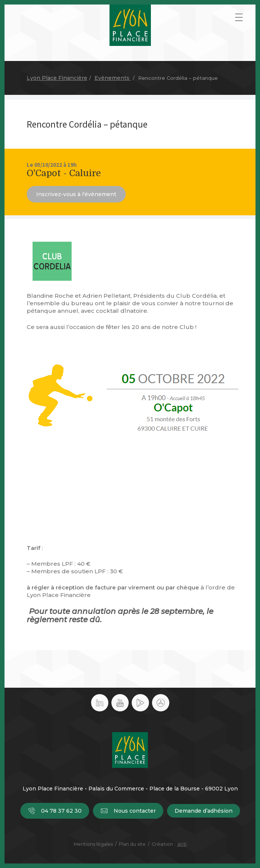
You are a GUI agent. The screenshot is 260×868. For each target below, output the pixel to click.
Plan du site (132, 844)
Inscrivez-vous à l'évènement (76, 194)
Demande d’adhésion (204, 811)
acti (182, 844)
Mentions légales (93, 844)
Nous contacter (128, 811)
